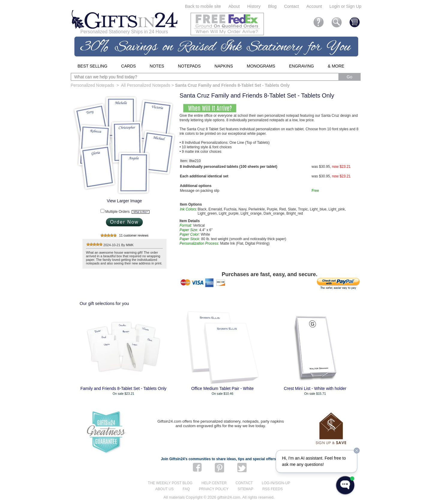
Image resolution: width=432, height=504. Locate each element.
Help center (214, 483)
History (254, 6)
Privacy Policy (214, 489)
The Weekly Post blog (170, 483)
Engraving (301, 66)
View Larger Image (124, 201)
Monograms (261, 66)
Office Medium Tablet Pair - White (223, 388)
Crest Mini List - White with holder (315, 388)
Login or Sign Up (345, 6)
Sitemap (246, 489)
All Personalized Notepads (145, 85)
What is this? (141, 212)
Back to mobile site (203, 6)
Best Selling (93, 66)
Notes (157, 66)
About (234, 6)
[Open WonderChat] (345, 485)
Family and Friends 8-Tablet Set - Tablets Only (123, 388)
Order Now (124, 222)
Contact (291, 6)
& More (336, 66)
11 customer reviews (134, 235)
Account (314, 6)
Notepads (189, 66)
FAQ (186, 489)
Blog (272, 6)
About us (165, 489)
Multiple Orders (127, 212)
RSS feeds (272, 489)
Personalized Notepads (93, 85)
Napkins (224, 66)
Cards (129, 66)
